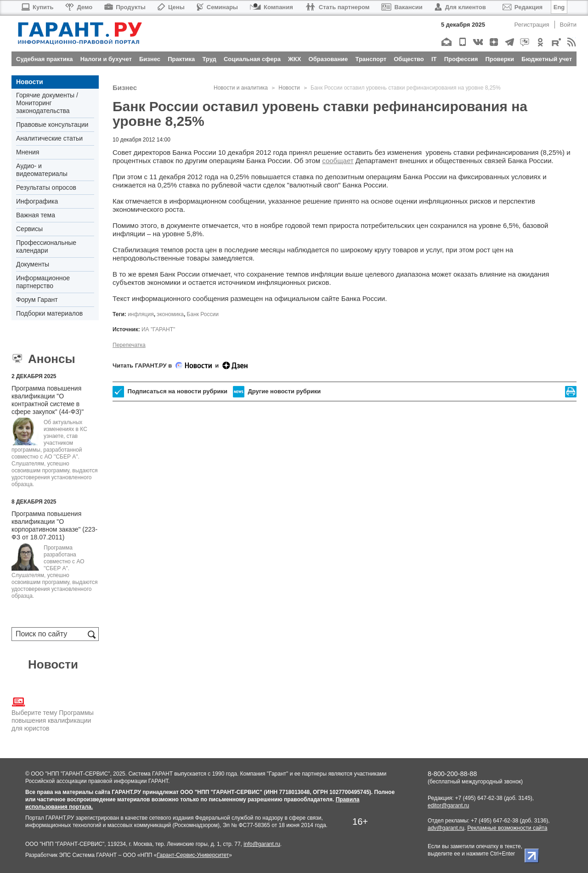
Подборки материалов (49, 313)
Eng (559, 7)
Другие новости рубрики (277, 392)
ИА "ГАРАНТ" (158, 329)
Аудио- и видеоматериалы (42, 170)
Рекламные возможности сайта (507, 828)
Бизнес (125, 88)
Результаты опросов (46, 187)
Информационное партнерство (43, 282)
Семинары (217, 7)
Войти (568, 25)
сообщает (338, 161)
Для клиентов (460, 7)
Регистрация (532, 25)
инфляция (141, 314)
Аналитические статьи (49, 138)
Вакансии (402, 7)
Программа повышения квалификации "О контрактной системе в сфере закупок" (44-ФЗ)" (48, 400)
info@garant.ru (262, 844)
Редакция (523, 7)
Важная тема (36, 215)
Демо (79, 7)
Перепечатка (129, 345)
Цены (171, 7)
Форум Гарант (37, 300)
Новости (30, 82)
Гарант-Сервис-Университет (193, 855)
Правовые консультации (52, 125)
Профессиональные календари (46, 247)
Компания (271, 7)
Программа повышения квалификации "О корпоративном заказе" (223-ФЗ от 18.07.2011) (54, 525)
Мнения (28, 152)
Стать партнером (337, 7)
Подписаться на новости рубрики (170, 392)
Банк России (203, 314)
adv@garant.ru (446, 828)
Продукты (125, 7)
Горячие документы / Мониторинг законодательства (47, 103)
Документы (33, 264)
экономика (170, 314)
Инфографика (37, 201)
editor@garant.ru (448, 805)
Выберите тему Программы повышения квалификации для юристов (53, 714)
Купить (37, 7)
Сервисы (29, 229)
